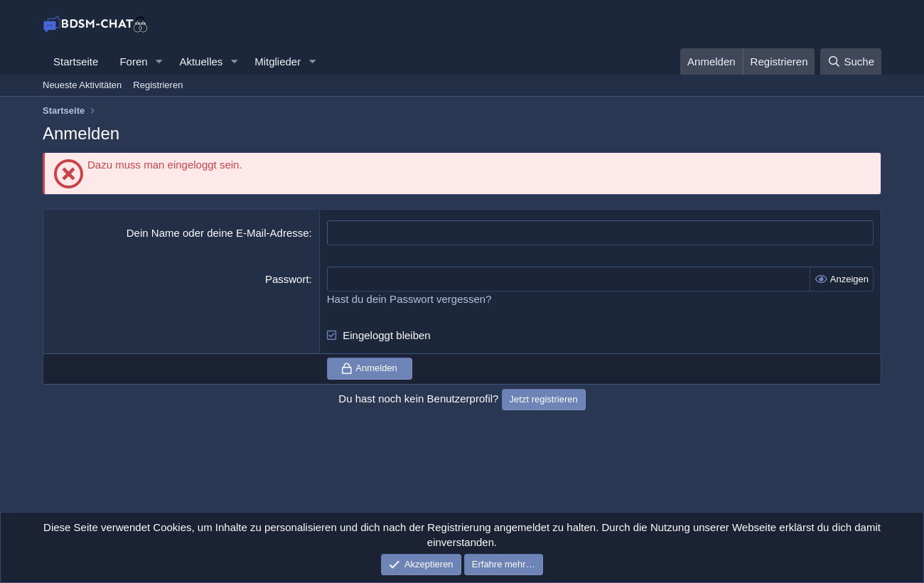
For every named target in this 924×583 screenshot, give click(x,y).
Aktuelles (201, 61)
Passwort (287, 279)
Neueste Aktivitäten (82, 85)
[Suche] (851, 61)
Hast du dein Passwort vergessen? (409, 299)
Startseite (76, 61)
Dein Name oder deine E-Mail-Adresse (218, 233)
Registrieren (158, 85)
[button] (159, 61)
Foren (133, 61)
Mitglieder (278, 61)
